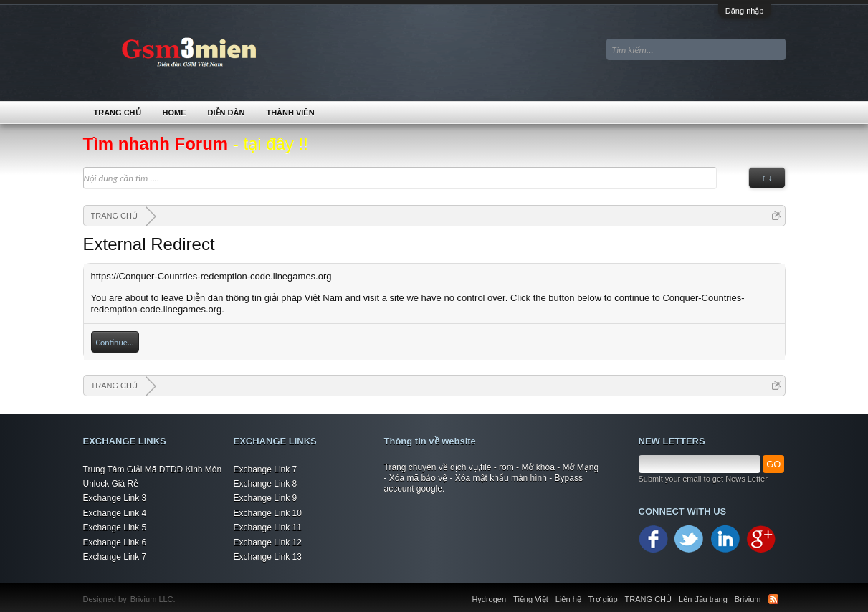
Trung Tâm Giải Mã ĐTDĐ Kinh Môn (153, 469)
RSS (773, 599)
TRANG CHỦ (118, 113)
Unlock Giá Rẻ (111, 484)
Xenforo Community (183, 591)
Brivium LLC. (153, 599)
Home (175, 113)
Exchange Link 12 (268, 542)
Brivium (748, 599)
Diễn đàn (226, 113)
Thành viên (290, 113)
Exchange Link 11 (268, 527)
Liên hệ (568, 599)
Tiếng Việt (531, 599)
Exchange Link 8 (266, 484)
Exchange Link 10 (268, 513)
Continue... (115, 343)
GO (773, 464)
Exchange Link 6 (115, 542)
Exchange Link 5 (115, 527)
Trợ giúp (603, 599)
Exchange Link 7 (115, 557)
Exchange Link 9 (266, 498)
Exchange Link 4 (115, 513)
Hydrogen (489, 599)
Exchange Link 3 (115, 498)
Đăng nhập (745, 11)
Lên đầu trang (703, 599)
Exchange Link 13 (268, 557)
